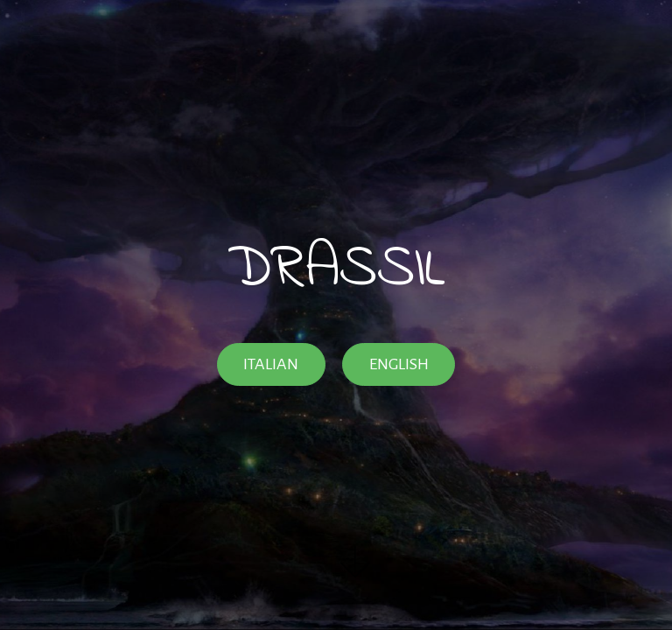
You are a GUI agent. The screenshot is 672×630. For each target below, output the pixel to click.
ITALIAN (271, 364)
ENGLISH (399, 364)
